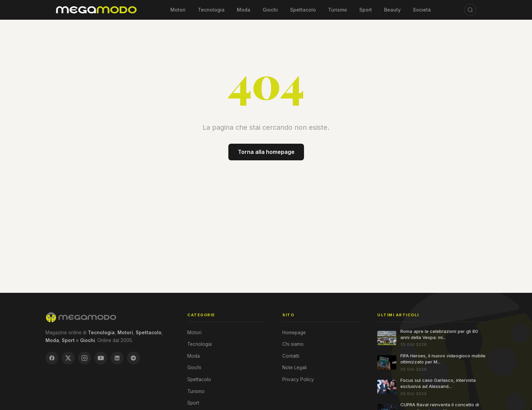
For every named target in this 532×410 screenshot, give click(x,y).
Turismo (338, 10)
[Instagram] (84, 358)
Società (422, 10)
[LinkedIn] (117, 358)
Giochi (270, 10)
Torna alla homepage (266, 152)
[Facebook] (52, 358)
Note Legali (294, 368)
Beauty (392, 10)
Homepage (294, 333)
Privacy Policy (298, 379)
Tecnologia (211, 10)
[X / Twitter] (68, 358)
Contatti (291, 356)
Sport (366, 10)
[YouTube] (101, 358)
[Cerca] (470, 10)
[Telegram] (133, 358)
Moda (244, 10)
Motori (178, 10)
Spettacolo (303, 10)
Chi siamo (293, 344)
